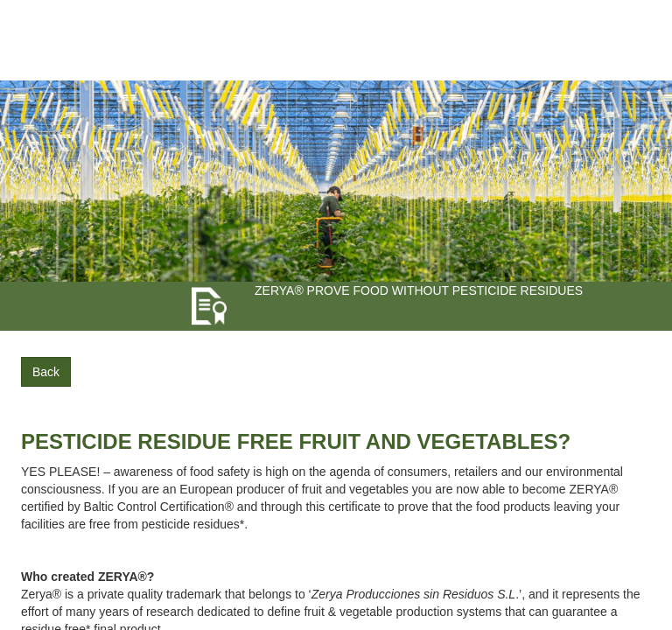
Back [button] (46, 372)
